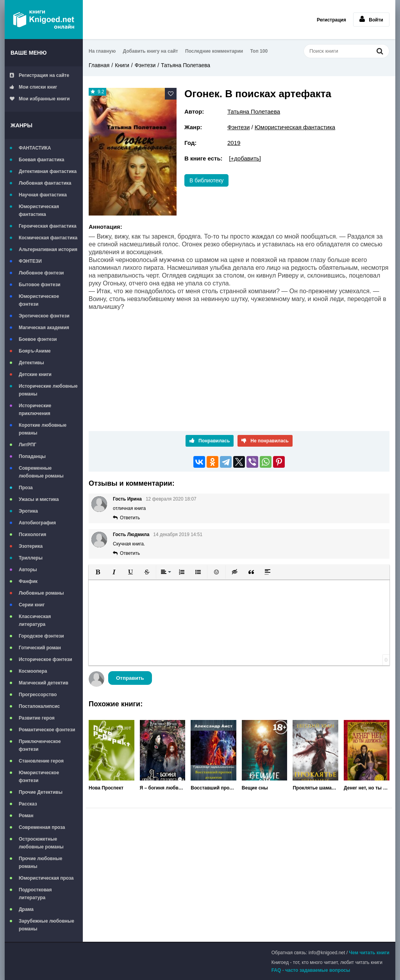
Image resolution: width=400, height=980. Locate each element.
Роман (26, 816)
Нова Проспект (106, 788)
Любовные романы (41, 593)
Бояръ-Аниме (35, 351)
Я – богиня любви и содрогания (163, 788)
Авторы (28, 570)
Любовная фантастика (45, 183)
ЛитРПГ (28, 445)
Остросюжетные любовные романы (41, 843)
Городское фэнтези (41, 636)
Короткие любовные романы (43, 429)
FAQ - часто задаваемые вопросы (311, 970)
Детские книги (35, 374)
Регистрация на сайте (39, 75)
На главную (102, 51)
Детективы (31, 363)
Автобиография (37, 523)
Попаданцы (32, 456)
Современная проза (42, 827)
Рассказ (28, 804)
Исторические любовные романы (48, 390)
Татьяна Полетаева (186, 65)
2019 (234, 143)
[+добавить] (245, 158)
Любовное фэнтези (41, 273)
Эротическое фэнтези (44, 316)
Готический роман (40, 648)
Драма (26, 909)
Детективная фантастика (48, 171)
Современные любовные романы (41, 472)
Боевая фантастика (41, 160)
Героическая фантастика (48, 226)
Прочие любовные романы (40, 862)
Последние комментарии (214, 51)
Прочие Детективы (41, 792)
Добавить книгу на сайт (151, 51)
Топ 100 (259, 51)
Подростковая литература (35, 894)
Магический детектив (44, 683)
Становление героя (41, 761)
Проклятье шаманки (315, 788)
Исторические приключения (35, 410)
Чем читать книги (369, 953)
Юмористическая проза (46, 878)
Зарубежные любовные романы (46, 925)
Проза (26, 488)
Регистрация (331, 20)
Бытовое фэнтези (40, 285)
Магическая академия (44, 328)
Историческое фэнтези (46, 659)
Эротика (28, 511)
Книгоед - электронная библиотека (44, 20)
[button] (98, 572)
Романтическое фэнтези (47, 730)
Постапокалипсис (39, 706)
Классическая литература (35, 620)
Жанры (21, 125)
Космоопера (33, 671)
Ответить (130, 518)
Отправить (130, 678)
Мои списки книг (33, 87)
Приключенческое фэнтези (40, 745)
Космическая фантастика (48, 238)
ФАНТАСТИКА (35, 148)
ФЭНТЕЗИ (30, 261)
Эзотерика (31, 546)
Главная (99, 65)
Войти (371, 19)
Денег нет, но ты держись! (367, 788)
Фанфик (28, 581)
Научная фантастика (43, 195)
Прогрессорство (38, 695)
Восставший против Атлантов (213, 788)
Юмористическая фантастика (39, 210)
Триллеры (31, 558)
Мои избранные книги (40, 99)
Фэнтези (145, 65)
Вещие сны (255, 788)
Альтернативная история (48, 249)
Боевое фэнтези (38, 339)
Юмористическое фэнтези (39, 300)
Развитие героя (37, 718)
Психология (32, 535)
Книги (122, 65)
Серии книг (32, 605)
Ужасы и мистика (39, 499)
